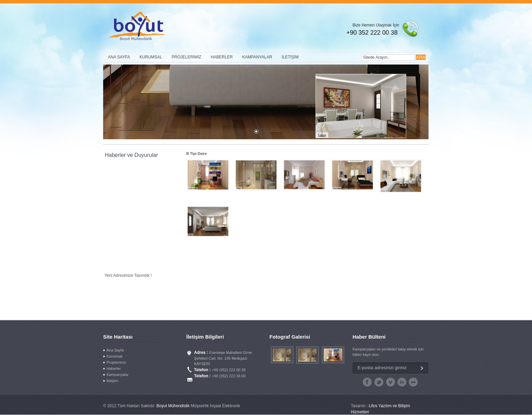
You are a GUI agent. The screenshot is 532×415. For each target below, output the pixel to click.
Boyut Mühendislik (174, 406)
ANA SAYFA (119, 57)
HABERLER (222, 57)
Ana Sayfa (115, 350)
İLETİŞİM (290, 57)
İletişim (112, 381)
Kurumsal (114, 356)
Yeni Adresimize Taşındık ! (128, 276)
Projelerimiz (116, 362)
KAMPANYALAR (257, 57)
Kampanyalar (118, 375)
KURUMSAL (151, 57)
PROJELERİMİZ (186, 57)
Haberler (114, 368)
